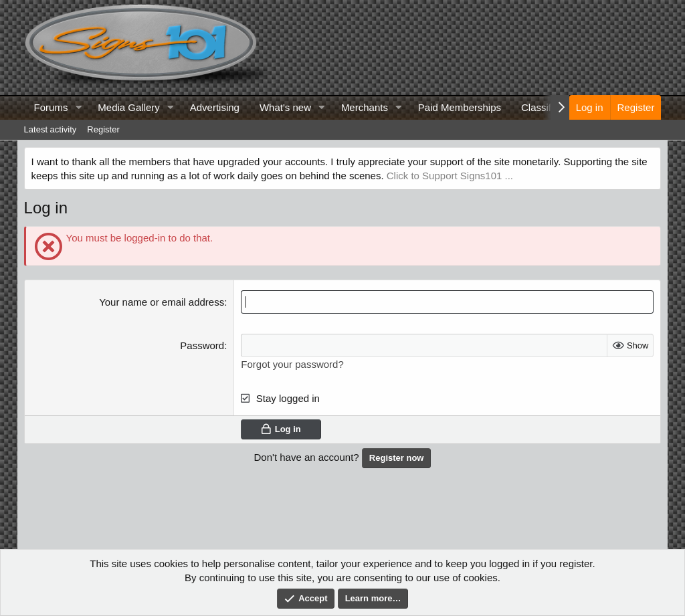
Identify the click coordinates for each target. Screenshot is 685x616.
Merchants (365, 107)
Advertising (215, 107)
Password (202, 345)
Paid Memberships (460, 107)
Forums (51, 107)
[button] (78, 107)
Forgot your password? (292, 364)
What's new (285, 107)
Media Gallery (129, 107)
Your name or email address (162, 302)
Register (103, 129)
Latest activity (51, 129)
